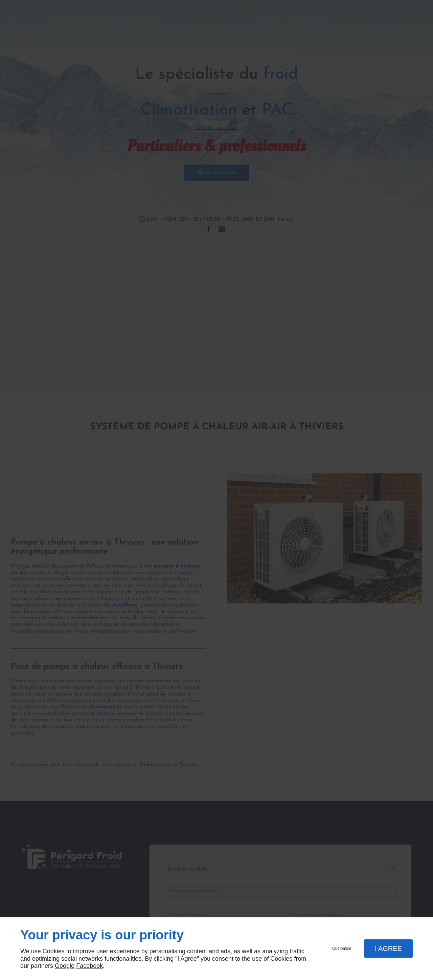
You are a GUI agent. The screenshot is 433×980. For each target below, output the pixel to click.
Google (65, 966)
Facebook (89, 966)
